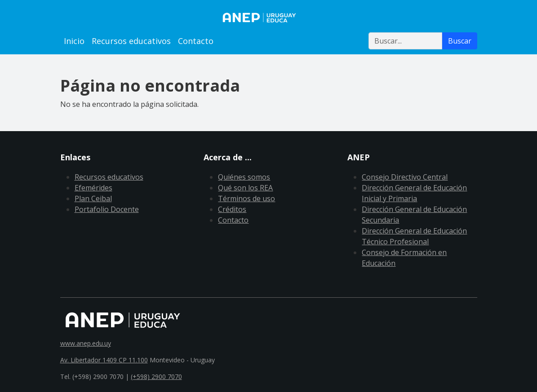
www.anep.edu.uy (86, 343)
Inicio (74, 41)
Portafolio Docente (107, 209)
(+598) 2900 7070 (156, 377)
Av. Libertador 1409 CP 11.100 (104, 360)
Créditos (232, 209)
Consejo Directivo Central (405, 177)
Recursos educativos (131, 41)
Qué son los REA (245, 188)
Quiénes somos (244, 177)
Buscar (460, 41)
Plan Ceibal (93, 198)
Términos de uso (246, 198)
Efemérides (93, 188)
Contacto (196, 41)
